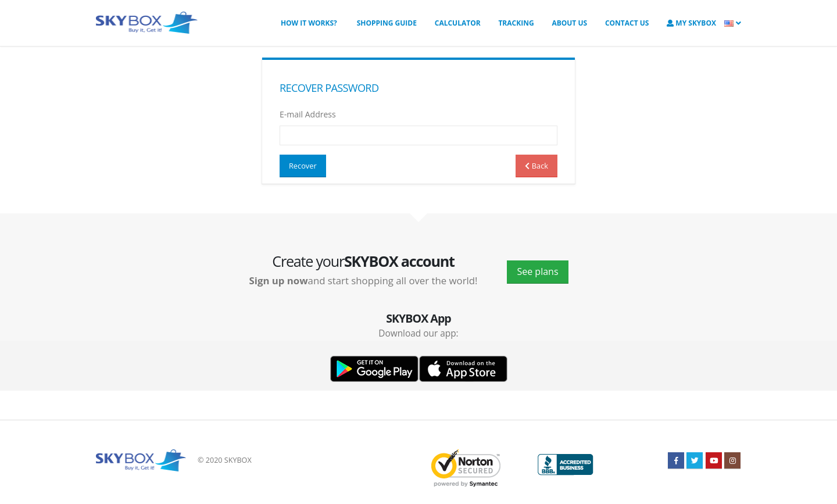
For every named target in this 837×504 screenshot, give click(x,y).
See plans (537, 271)
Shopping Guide (386, 23)
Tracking (516, 23)
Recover (303, 166)
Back (536, 166)
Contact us (627, 23)
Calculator (458, 23)
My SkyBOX (691, 23)
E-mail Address (308, 114)
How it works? (309, 23)
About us (569, 23)
